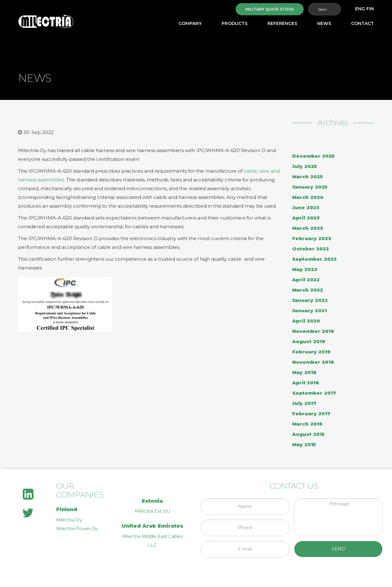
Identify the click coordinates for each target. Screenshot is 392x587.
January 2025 (310, 187)
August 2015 (308, 434)
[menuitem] (360, 9)
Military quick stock (270, 9)
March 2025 (307, 177)
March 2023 (308, 228)
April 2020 (306, 321)
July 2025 (304, 166)
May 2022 (305, 269)
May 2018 (304, 372)
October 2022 (311, 249)
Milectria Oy (69, 520)
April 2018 (306, 383)
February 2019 (311, 352)
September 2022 (314, 259)
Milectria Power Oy (77, 529)
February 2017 (311, 414)
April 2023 (306, 218)
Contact (363, 23)
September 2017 (314, 393)
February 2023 (312, 238)
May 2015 (304, 444)
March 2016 (307, 424)
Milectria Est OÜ (152, 511)
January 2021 (309, 311)
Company (190, 23)
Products (235, 23)
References (282, 23)
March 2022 (308, 290)
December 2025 (313, 156)
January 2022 (310, 300)
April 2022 (306, 280)
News (324, 23)
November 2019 (313, 331)
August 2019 (309, 341)
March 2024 (308, 197)
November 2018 (313, 362)
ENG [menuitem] (360, 9)
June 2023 (306, 207)
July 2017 (304, 403)
